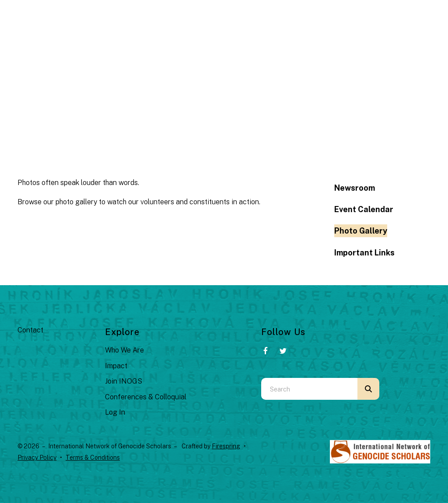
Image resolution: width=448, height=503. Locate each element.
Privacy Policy (37, 458)
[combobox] (309, 389)
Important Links (364, 253)
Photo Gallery (361, 231)
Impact (116, 366)
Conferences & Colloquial (146, 397)
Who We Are (124, 350)
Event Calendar (364, 209)
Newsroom (355, 188)
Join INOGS (124, 381)
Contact (30, 330)
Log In (115, 412)
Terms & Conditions (93, 458)
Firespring (226, 446)
